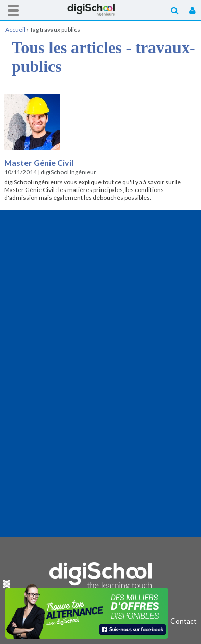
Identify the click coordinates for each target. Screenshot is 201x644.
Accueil (100, 10)
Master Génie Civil (39, 163)
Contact (184, 621)
